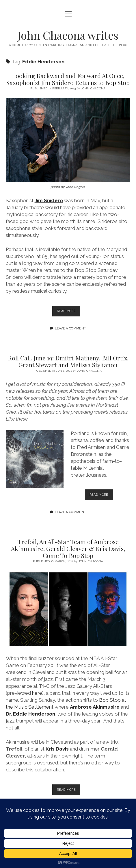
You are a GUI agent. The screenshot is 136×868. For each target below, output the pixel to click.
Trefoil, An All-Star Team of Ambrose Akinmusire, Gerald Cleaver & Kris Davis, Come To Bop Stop (68, 548)
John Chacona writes (68, 35)
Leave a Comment (70, 328)
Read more (69, 312)
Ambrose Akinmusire (95, 707)
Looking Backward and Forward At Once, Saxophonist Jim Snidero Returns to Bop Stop (68, 79)
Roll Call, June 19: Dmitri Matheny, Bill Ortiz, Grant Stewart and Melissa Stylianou (68, 361)
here (37, 693)
